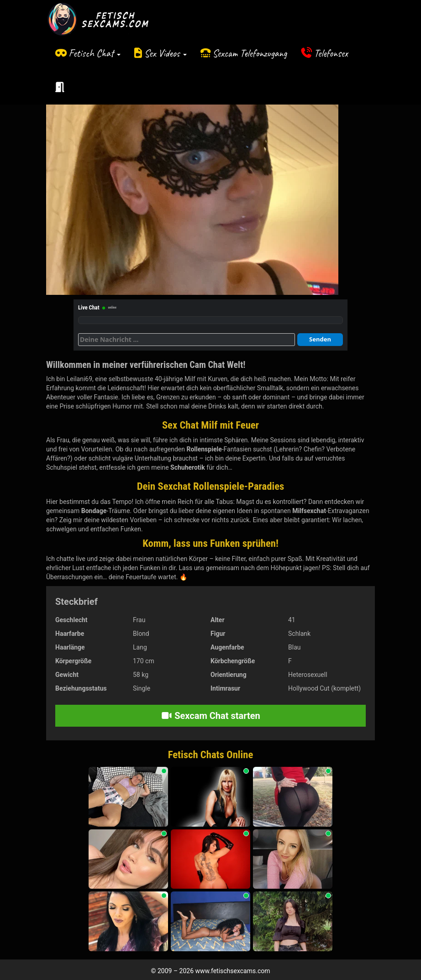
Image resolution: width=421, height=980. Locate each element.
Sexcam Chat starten (210, 716)
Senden (320, 339)
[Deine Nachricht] (187, 340)
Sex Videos (166, 53)
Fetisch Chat (95, 53)
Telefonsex (331, 53)
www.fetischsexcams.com (233, 971)
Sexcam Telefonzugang (250, 53)
